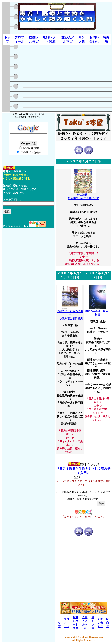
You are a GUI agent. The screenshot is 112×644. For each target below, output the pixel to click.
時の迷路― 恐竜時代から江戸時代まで (83, 195)
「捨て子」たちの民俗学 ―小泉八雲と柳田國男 (70, 314)
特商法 (108, 623)
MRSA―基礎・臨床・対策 (98, 312)
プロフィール (66, 623)
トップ (59, 623)
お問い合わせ (100, 623)
